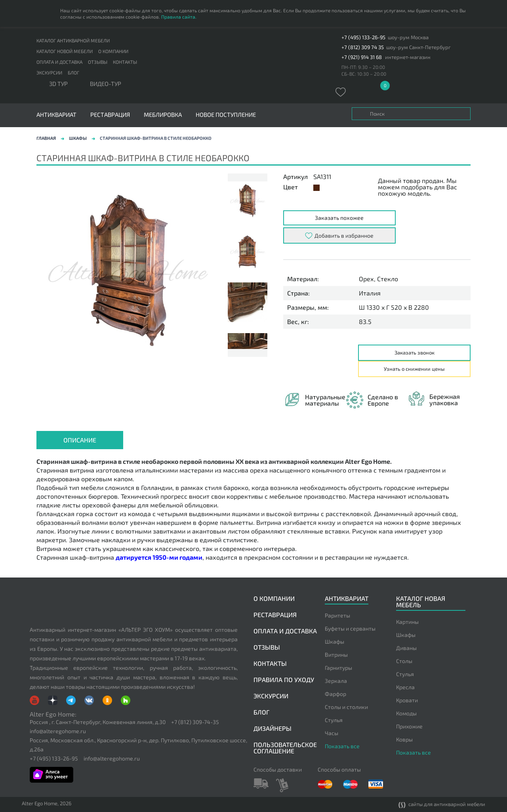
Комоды (406, 713)
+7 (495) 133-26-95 (363, 37)
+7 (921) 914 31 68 (362, 57)
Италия (370, 293)
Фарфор (335, 694)
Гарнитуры (338, 668)
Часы (332, 733)
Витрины (336, 655)
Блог (73, 72)
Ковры (404, 739)
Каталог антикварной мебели (73, 40)
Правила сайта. (179, 17)
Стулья (334, 720)
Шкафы (78, 138)
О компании (113, 51)
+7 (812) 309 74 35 (363, 47)
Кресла (405, 687)
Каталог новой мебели (65, 51)
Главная (46, 138)
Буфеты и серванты (350, 628)
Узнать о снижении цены (414, 369)
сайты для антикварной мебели (442, 805)
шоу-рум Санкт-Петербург (418, 47)
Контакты (125, 62)
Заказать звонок (415, 353)
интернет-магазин (408, 57)
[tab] (80, 440)
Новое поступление (226, 115)
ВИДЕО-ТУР (106, 84)
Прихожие (409, 726)
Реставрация (110, 115)
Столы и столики (346, 707)
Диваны (406, 648)
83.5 (365, 322)
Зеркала (336, 681)
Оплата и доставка (59, 62)
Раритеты (337, 615)
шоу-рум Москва (408, 37)
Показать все (342, 746)
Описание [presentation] (80, 440)
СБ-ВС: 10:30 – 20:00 (364, 74)
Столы (404, 661)
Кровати (407, 700)
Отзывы (98, 62)
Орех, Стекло (378, 279)
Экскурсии (49, 72)
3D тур (58, 84)
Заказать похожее (339, 218)
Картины (407, 622)
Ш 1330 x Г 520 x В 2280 (394, 307)
